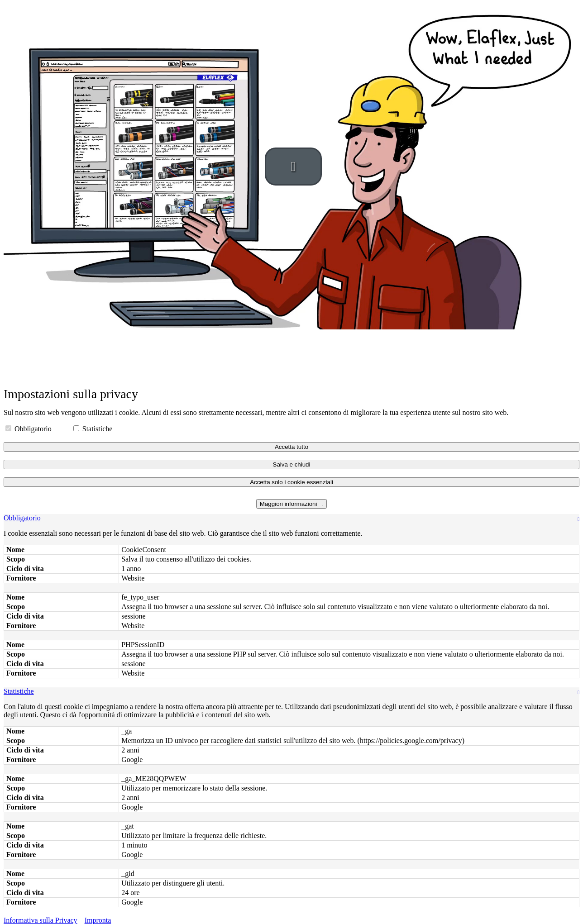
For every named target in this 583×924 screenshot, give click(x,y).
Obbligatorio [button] (22, 518)
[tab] (291, 518)
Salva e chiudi (292, 464)
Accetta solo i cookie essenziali (291, 482)
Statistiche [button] (19, 691)
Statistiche (93, 429)
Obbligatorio (29, 429)
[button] (293, 167)
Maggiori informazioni (289, 504)
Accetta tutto (291, 447)
